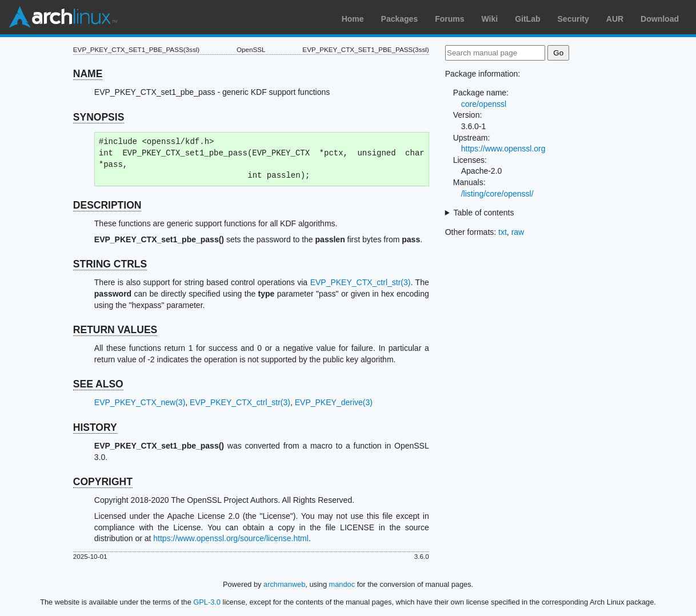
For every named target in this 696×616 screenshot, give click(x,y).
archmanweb (284, 584)
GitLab (527, 19)
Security (573, 19)
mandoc (342, 584)
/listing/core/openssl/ (497, 194)
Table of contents (484, 213)
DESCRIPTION (107, 205)
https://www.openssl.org (503, 149)
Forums (449, 19)
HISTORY (95, 427)
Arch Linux (63, 17)
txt (503, 232)
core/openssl (484, 104)
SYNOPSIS (99, 117)
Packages (400, 19)
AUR (615, 19)
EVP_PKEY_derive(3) (334, 402)
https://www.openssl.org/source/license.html (231, 538)
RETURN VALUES (115, 330)
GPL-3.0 (207, 602)
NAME (88, 74)
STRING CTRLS (110, 264)
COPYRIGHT (103, 482)
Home (353, 19)
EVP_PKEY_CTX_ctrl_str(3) (361, 282)
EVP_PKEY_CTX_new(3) (140, 402)
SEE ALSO (98, 384)
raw (518, 232)
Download (660, 19)
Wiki (490, 19)
